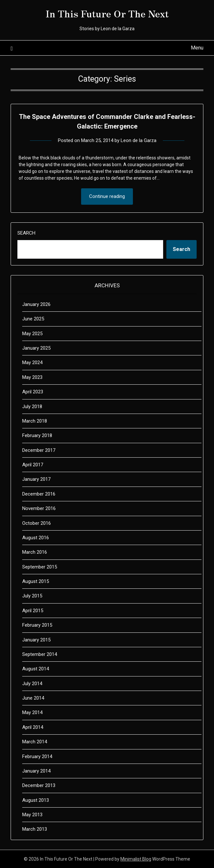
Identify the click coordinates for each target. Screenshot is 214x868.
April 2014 (33, 727)
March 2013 (35, 829)
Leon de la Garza (139, 140)
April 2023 (33, 392)
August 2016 (36, 538)
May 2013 (32, 815)
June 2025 (33, 319)
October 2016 (37, 523)
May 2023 (32, 377)
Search (26, 233)
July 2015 (32, 596)
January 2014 (36, 771)
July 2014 (32, 684)
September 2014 (40, 654)
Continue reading (107, 196)
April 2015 (33, 611)
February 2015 (37, 625)
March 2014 (35, 742)
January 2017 (36, 479)
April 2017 (33, 465)
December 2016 (39, 494)
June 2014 (33, 698)
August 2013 (36, 800)
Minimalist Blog (136, 859)
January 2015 (36, 640)
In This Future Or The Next (107, 13)
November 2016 (39, 508)
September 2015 (40, 567)
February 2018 (37, 435)
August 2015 (36, 581)
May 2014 (32, 712)
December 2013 (39, 785)
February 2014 (37, 756)
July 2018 (32, 407)
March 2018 (35, 421)
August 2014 (36, 669)
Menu (197, 48)
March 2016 (35, 552)
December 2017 (39, 450)
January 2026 (36, 304)
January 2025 (36, 348)
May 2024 (32, 362)
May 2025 (32, 334)
